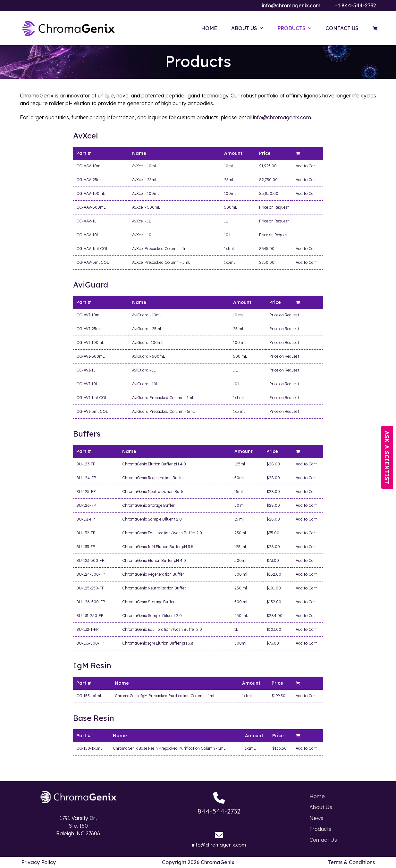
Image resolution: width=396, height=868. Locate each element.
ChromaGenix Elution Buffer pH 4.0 (154, 464)
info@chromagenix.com (291, 5)
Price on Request (274, 207)
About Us (321, 807)
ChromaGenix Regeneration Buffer (153, 478)
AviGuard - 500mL (149, 356)
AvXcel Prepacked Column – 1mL (161, 249)
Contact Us (323, 840)
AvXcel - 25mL (145, 180)
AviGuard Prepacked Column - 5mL (164, 411)
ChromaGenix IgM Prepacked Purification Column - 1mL (165, 696)
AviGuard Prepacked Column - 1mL (163, 398)
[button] (375, 28)
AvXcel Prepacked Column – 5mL (161, 262)
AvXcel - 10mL (145, 166)
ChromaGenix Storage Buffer (148, 505)
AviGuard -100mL (148, 342)
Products (320, 829)
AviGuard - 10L (145, 384)
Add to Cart (306, 166)
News (316, 818)
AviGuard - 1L (144, 370)
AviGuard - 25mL (147, 329)
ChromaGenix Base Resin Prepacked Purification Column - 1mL (169, 748)
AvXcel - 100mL (146, 193)
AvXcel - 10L (143, 235)
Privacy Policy (38, 862)
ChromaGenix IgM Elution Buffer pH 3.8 (158, 547)
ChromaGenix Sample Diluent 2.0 (152, 519)
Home (317, 796)
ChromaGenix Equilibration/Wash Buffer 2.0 (162, 533)
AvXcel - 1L (142, 221)
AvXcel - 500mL (146, 207)
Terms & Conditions (351, 862)
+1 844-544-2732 (355, 5)
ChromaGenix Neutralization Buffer (154, 492)
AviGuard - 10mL (147, 315)
